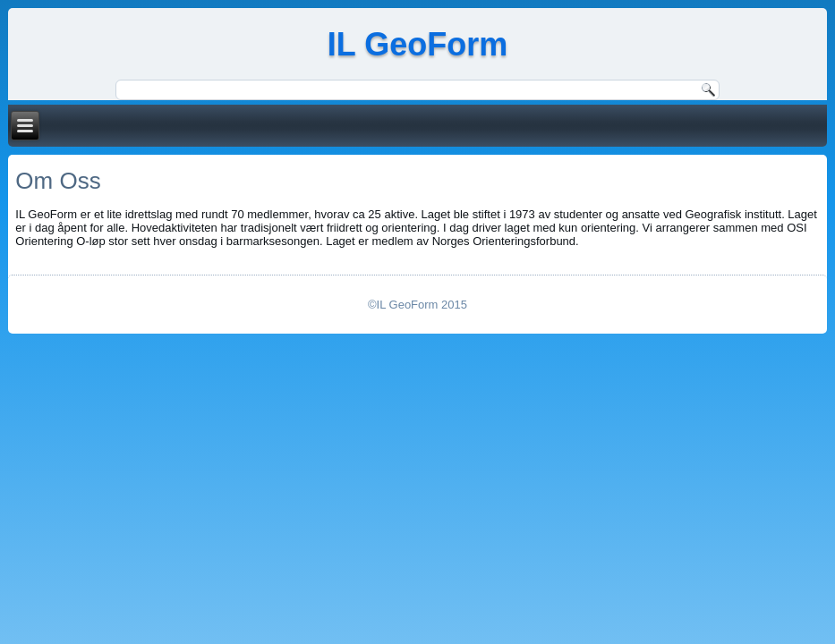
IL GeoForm (417, 44)
